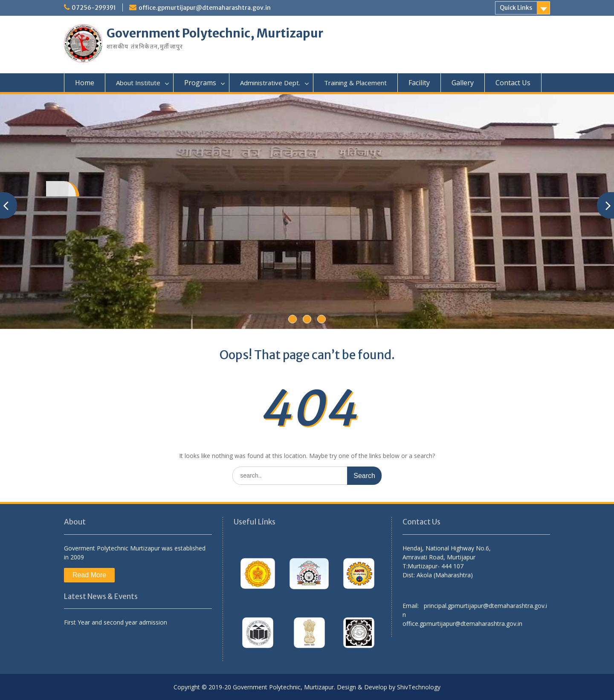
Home (85, 83)
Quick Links (516, 8)
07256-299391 (94, 8)
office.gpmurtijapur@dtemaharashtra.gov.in (205, 8)
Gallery (463, 83)
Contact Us (513, 83)
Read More (89, 575)
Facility (419, 83)
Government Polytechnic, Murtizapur (215, 33)
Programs (200, 83)
